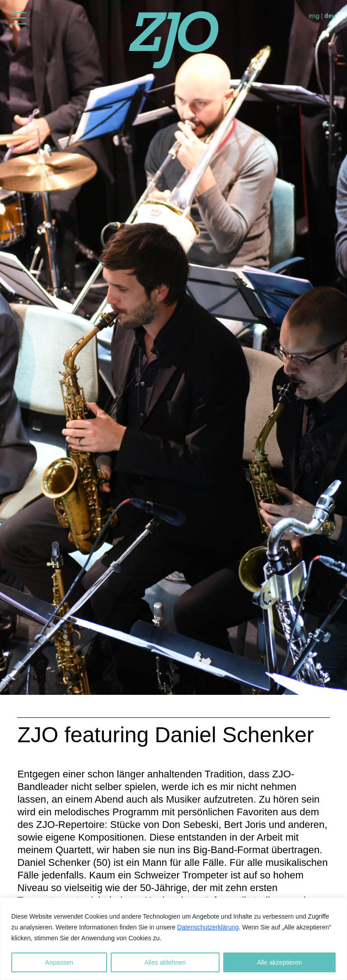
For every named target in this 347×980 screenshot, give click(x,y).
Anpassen (59, 962)
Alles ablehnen (165, 962)
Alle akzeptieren (280, 962)
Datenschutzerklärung (208, 927)
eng (314, 16)
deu (330, 16)
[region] (173, 939)
